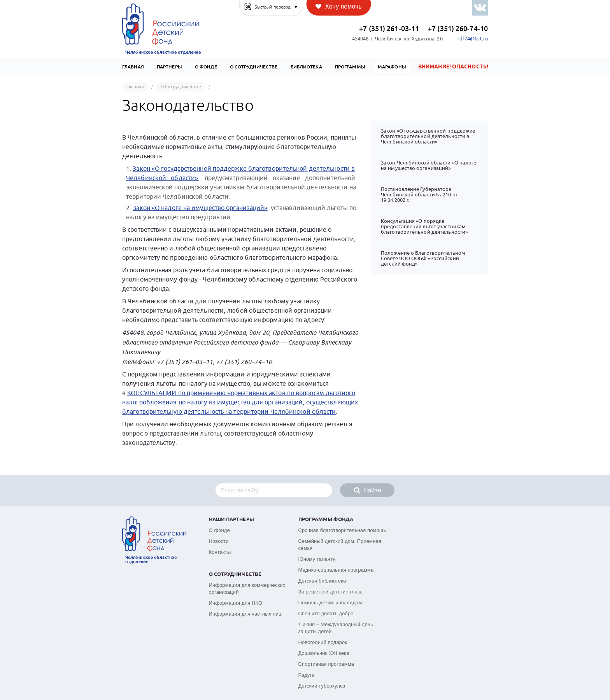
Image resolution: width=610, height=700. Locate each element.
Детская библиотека (322, 581)
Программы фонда (326, 520)
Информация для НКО (236, 603)
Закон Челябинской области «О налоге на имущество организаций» (429, 165)
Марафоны (392, 67)
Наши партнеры (231, 520)
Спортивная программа (326, 664)
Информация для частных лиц (245, 614)
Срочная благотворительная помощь (342, 530)
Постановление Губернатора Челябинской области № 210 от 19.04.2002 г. (419, 195)
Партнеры (169, 67)
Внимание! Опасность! (453, 67)
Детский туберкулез (322, 686)
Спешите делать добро (326, 613)
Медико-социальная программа (336, 570)
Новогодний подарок (323, 642)
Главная (133, 67)
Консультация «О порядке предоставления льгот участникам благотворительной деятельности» (424, 227)
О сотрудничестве (254, 67)
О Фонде (206, 67)
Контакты (220, 552)
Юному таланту (317, 559)
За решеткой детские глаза (331, 592)
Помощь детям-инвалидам (330, 603)
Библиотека (306, 67)
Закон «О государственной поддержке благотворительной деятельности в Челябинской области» (428, 136)
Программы (350, 67)
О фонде (219, 530)
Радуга (307, 675)
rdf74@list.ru (473, 39)
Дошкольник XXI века (324, 653)
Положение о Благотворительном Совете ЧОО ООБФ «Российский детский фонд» (423, 258)
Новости (219, 541)
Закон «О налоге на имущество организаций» (200, 208)
